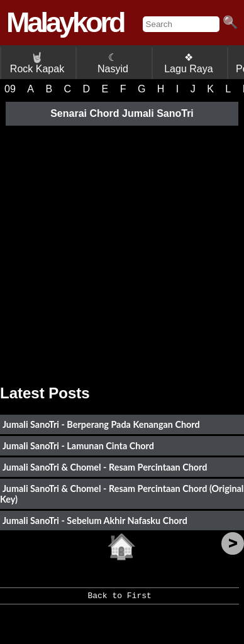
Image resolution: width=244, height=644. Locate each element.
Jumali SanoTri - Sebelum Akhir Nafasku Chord (95, 521)
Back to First (119, 600)
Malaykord (65, 22)
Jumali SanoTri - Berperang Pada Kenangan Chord (101, 424)
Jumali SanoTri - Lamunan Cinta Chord (78, 446)
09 (10, 89)
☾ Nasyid (113, 63)
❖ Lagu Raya (188, 63)
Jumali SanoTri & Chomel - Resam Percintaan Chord (105, 467)
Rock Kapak (37, 63)
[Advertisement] (122, 250)
